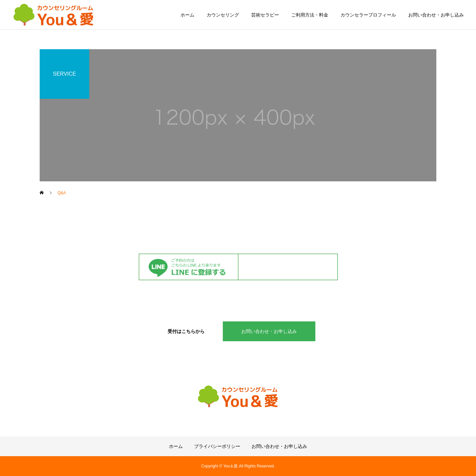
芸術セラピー (265, 15)
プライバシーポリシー (217, 446)
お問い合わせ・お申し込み (436, 15)
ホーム (187, 15)
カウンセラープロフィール (368, 15)
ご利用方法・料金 (310, 15)
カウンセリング (223, 15)
